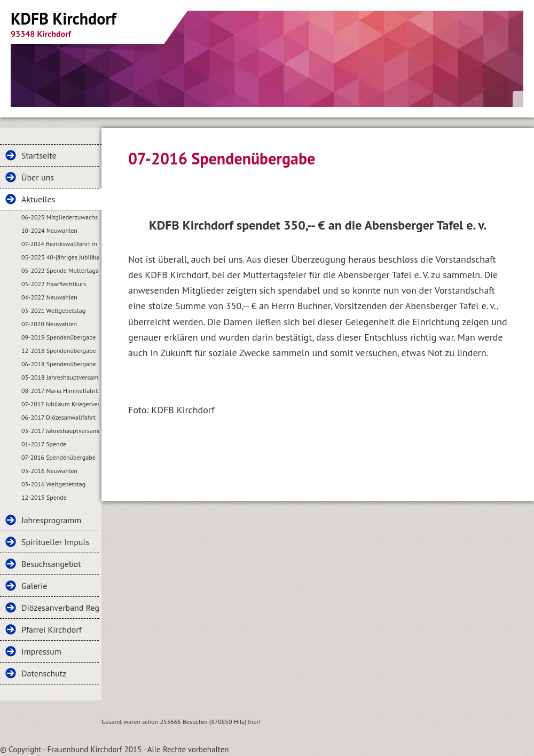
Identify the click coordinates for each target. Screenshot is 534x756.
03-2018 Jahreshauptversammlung (60, 377)
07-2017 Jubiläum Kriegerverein (60, 404)
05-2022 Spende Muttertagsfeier (60, 270)
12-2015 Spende (44, 497)
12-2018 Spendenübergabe (59, 351)
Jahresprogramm (51, 520)
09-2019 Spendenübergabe (59, 337)
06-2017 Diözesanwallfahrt (58, 417)
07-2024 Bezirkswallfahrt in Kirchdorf (60, 244)
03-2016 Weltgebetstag (53, 484)
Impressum (41, 651)
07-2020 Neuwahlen (49, 324)
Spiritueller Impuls (55, 542)
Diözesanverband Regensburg (60, 608)
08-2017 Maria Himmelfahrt (60, 391)
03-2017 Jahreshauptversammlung (60, 431)
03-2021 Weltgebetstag (53, 310)
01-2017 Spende (44, 444)
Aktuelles (38, 199)
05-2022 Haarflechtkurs (54, 284)
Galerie (34, 586)
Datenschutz (44, 673)
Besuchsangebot (51, 564)
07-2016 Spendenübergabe (58, 457)
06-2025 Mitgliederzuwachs (60, 217)
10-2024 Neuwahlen (49, 230)
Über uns (38, 177)
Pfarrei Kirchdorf (52, 629)
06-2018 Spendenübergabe (59, 364)
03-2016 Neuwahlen (49, 471)
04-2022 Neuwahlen (49, 297)
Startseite (39, 155)
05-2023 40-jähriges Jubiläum (60, 257)
